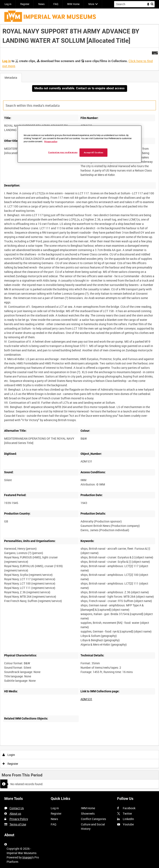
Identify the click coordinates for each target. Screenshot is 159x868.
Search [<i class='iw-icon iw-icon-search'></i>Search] (152, 4)
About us (15, 813)
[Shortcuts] (155, 52)
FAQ (56, 4)
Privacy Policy (19, 819)
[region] (79, 144)
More (91, 4)
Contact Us (17, 808)
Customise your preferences (63, 152)
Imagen (27, 857)
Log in (8, 4)
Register (25, 4)
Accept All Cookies (94, 152)
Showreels (88, 813)
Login (9, 755)
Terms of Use (18, 824)
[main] (79, 408)
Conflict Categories (93, 819)
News (41, 4)
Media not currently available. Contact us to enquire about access (79, 88)
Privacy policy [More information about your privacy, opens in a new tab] (51, 141)
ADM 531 (86, 699)
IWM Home (73, 4)
